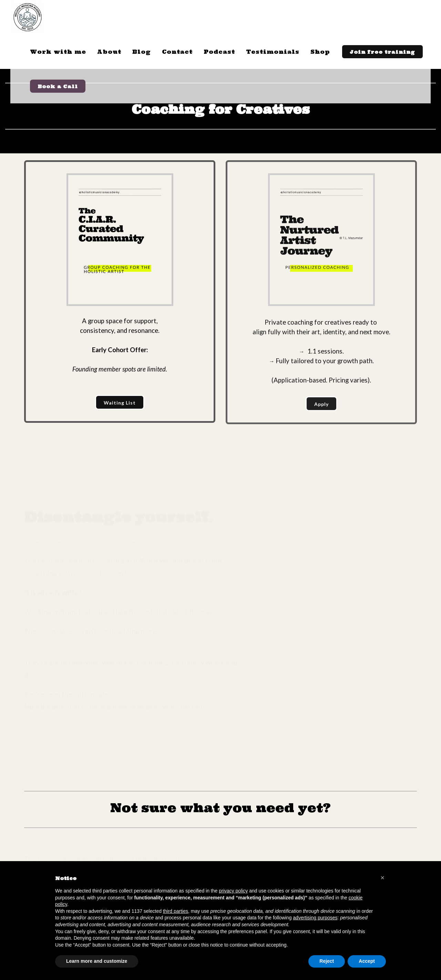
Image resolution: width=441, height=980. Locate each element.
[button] (382, 878)
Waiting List (120, 403)
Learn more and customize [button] (97, 961)
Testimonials (273, 52)
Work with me (58, 52)
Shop (320, 52)
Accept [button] (367, 961)
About (109, 52)
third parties (176, 911)
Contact (177, 52)
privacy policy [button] (233, 891)
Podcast (219, 52)
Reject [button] (327, 961)
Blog (142, 52)
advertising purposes (315, 918)
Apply (321, 404)
